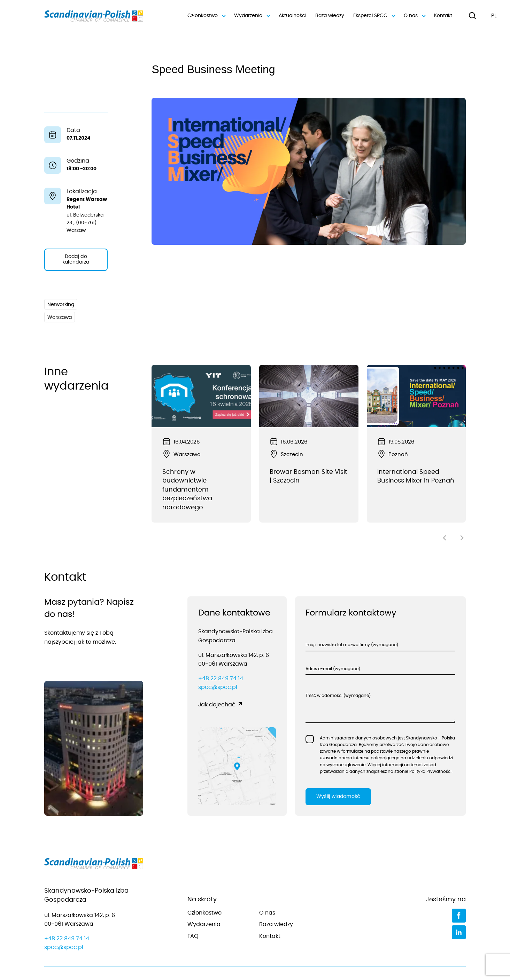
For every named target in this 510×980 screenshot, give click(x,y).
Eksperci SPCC (374, 16)
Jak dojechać (217, 685)
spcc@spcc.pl (218, 667)
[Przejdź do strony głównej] (94, 845)
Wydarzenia (252, 16)
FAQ (193, 916)
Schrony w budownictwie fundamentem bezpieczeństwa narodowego (187, 490)
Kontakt (443, 16)
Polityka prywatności (273, 965)
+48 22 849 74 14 (221, 659)
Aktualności (292, 16)
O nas (414, 16)
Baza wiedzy (330, 16)
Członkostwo (206, 16)
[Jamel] (457, 965)
